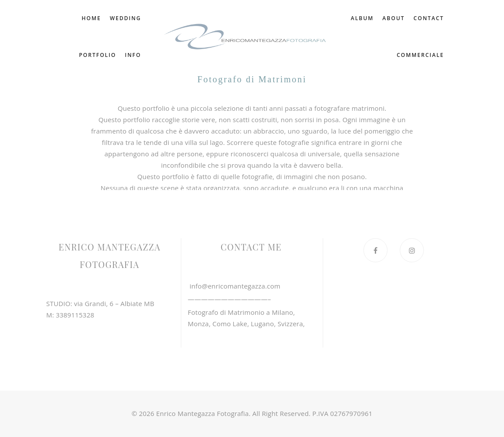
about (433, 18)
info (133, 55)
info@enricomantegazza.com (234, 286)
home (91, 18)
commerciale (420, 55)
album (402, 18)
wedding (125, 18)
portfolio (97, 55)
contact (373, 55)
